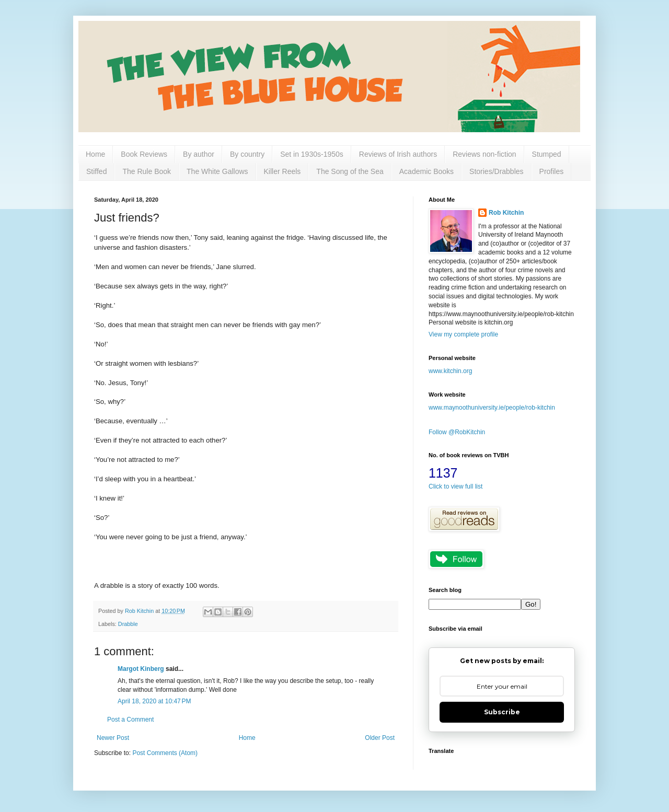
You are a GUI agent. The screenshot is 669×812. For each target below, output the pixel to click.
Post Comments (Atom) (165, 753)
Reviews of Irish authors (398, 154)
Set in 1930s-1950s (312, 154)
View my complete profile (463, 334)
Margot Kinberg (141, 669)
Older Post (380, 738)
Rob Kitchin (506, 213)
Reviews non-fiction (484, 154)
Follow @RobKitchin (457, 432)
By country (247, 154)
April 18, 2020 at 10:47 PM (154, 701)
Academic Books (426, 171)
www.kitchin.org (450, 371)
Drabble (128, 624)
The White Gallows (217, 171)
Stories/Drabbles (497, 171)
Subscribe (502, 712)
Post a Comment (130, 720)
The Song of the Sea (350, 171)
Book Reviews (144, 154)
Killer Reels (282, 171)
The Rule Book (147, 171)
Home (95, 154)
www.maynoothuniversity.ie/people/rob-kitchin (492, 408)
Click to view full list (455, 486)
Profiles (552, 171)
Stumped (547, 154)
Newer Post (113, 738)
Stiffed (96, 171)
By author (199, 154)
